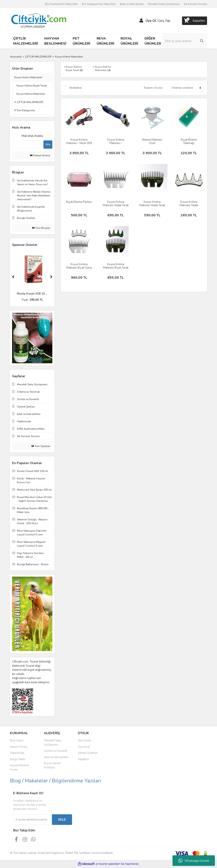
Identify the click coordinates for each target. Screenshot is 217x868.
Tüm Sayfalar (41, 446)
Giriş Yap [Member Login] (164, 21)
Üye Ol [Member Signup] (151, 21)
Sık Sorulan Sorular (195, 4)
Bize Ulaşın (17, 740)
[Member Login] (141, 21)
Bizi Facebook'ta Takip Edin (61, 4)
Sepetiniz (83, 759)
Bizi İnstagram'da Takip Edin (99, 4)
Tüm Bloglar (41, 228)
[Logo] (38, 21)
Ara (48, 144)
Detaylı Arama (40, 155)
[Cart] (195, 21)
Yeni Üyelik (84, 740)
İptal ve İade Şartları (132, 4)
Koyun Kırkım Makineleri (69, 57)
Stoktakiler (76, 88)
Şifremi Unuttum (88, 753)
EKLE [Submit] (62, 820)
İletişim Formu (19, 747)
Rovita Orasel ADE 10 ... (32, 294)
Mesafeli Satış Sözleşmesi (164, 4)
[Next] (51, 277)
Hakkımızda (17, 753)
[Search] (185, 41)
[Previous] (13, 277)
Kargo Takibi (18, 759)
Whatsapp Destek (194, 861)
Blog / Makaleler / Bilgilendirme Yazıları (56, 781)
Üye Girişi (84, 747)
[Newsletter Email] (33, 820)
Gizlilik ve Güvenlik (56, 751)
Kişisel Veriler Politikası (52, 765)
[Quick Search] (26, 144)
